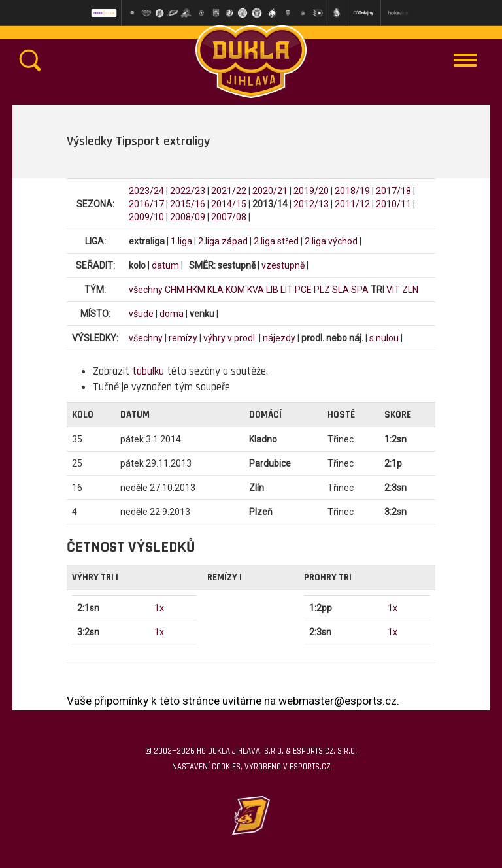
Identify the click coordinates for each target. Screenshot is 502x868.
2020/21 (270, 191)
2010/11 (393, 204)
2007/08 (229, 217)
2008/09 (188, 217)
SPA (360, 290)
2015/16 (188, 204)
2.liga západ (223, 241)
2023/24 (146, 191)
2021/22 (229, 191)
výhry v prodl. (230, 338)
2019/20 (311, 191)
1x (159, 608)
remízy (183, 338)
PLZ (322, 290)
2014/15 (229, 204)
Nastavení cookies (206, 767)
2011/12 (352, 204)
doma (172, 314)
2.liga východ (331, 241)
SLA (341, 290)
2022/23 (188, 191)
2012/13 (311, 204)
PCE (303, 290)
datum (165, 265)
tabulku (148, 371)
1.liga (181, 241)
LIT (287, 290)
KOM (235, 290)
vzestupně (283, 265)
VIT (393, 290)
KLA (215, 290)
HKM (196, 290)
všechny (146, 290)
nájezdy (279, 338)
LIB (272, 290)
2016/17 (146, 204)
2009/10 (146, 217)
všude (141, 314)
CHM (175, 290)
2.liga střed (276, 241)
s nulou (384, 338)
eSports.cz (310, 767)
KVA (256, 290)
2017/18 (393, 191)
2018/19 (352, 191)
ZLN (410, 290)
